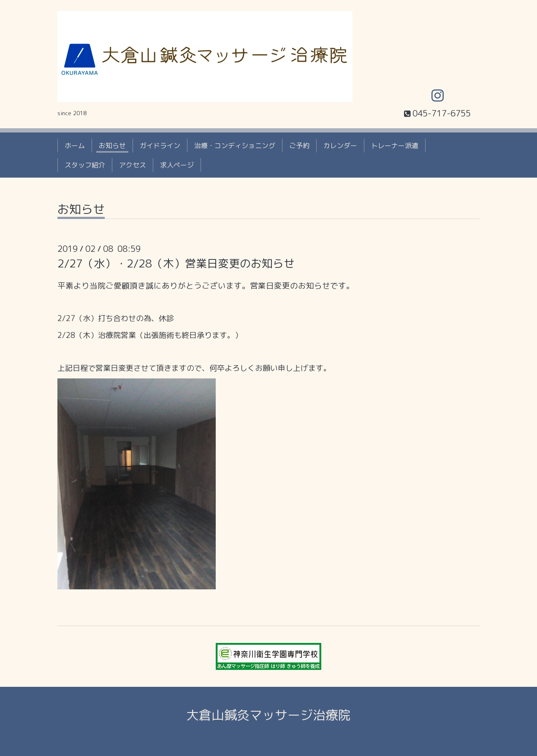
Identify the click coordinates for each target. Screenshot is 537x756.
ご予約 (299, 146)
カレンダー (340, 146)
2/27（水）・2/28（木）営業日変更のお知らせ (176, 263)
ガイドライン (160, 146)
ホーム (75, 146)
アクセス (133, 165)
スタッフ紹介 (85, 165)
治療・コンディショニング (235, 146)
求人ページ (177, 165)
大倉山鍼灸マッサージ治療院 (268, 715)
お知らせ (112, 146)
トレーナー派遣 (395, 146)
